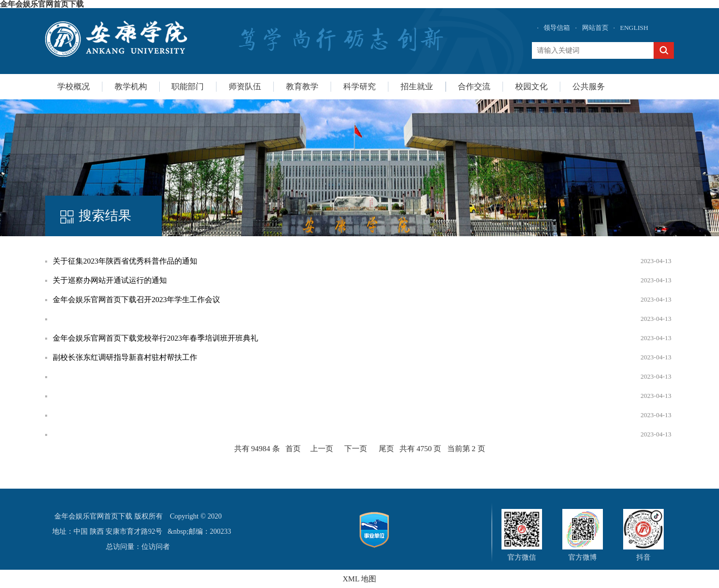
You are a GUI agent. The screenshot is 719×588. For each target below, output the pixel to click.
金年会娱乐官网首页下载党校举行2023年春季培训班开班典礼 (155, 338)
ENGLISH (634, 28)
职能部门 (188, 86)
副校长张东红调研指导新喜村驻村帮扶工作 (125, 357)
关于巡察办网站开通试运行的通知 (110, 280)
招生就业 (417, 86)
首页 (293, 449)
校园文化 (531, 86)
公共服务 (589, 86)
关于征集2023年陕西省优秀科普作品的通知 (125, 261)
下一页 (356, 449)
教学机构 (131, 86)
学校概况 (74, 86)
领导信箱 (557, 28)
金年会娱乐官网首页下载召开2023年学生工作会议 (136, 300)
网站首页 (595, 28)
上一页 (322, 449)
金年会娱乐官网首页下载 (42, 4)
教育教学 (302, 86)
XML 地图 (360, 579)
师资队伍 (245, 86)
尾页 (386, 449)
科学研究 (359, 86)
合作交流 (474, 86)
